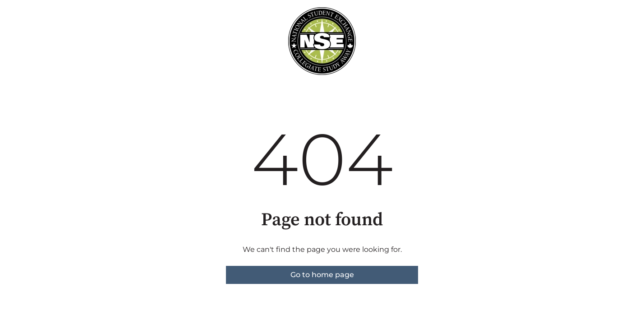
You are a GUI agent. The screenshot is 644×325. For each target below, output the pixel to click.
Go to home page (322, 275)
